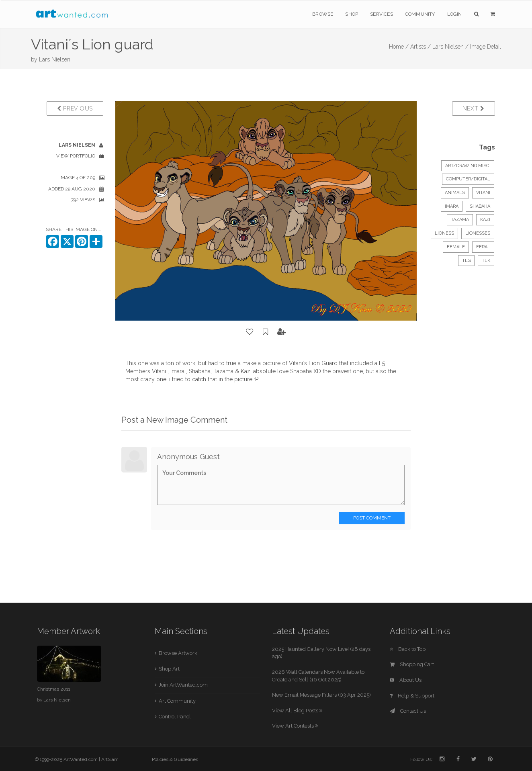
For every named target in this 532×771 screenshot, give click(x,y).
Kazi (485, 220)
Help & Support (412, 696)
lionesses (478, 233)
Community (420, 14)
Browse (323, 14)
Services (382, 14)
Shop (352, 14)
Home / (399, 47)
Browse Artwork (178, 653)
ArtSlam (110, 759)
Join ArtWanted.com (183, 685)
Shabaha (480, 206)
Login (455, 14)
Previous (75, 108)
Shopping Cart (412, 664)
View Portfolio (76, 156)
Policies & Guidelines (175, 759)
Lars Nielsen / (450, 47)
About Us (406, 680)
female (456, 247)
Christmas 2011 (54, 689)
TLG (466, 261)
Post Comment (372, 518)
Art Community (177, 701)
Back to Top (408, 649)
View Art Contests (295, 726)
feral (483, 247)
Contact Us (408, 711)
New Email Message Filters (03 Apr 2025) (321, 695)
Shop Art (169, 669)
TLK (486, 261)
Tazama (460, 220)
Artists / (420, 47)
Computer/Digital (468, 179)
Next (474, 108)
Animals (455, 193)
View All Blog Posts (297, 711)
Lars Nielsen (55, 59)
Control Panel (175, 717)
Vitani (483, 193)
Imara (452, 206)
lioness (444, 233)
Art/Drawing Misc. (468, 166)
